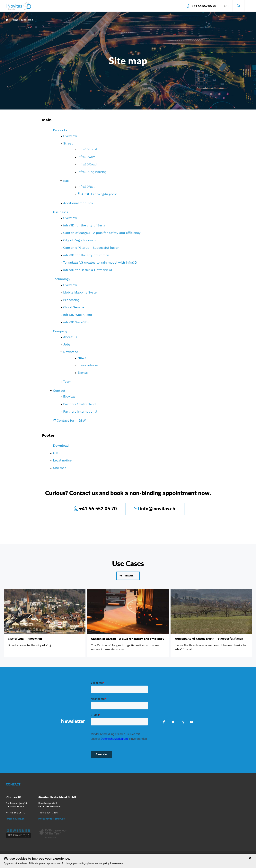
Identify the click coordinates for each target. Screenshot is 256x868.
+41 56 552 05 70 (204, 6)
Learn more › (117, 863)
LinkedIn (182, 722)
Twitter (173, 722)
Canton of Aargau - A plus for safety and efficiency (128, 639)
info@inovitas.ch (158, 509)
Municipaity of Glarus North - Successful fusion (209, 639)
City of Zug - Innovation (25, 639)
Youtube (191, 722)
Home (14, 20)
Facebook (164, 722)
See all (129, 576)
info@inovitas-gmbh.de (52, 819)
